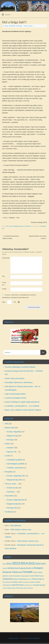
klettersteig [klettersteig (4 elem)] (22, 579)
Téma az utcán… (11, 484)
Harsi (6, 26)
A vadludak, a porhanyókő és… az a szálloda (22, 406)
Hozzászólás (4, 259)
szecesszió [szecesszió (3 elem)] (26, 582)
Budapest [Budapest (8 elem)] (39, 568)
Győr (11, 226)
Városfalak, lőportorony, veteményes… (20, 382)
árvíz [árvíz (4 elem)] (26, 588)
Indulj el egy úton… (14, 638)
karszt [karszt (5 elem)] (37, 576)
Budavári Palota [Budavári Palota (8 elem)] (10, 572)
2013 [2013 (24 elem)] (16, 563)
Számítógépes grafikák (16, 464)
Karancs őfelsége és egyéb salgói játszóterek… (23, 402)
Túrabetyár (9, 512)
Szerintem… (12, 492)
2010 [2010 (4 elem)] (4, 564)
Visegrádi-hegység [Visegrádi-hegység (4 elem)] (39, 585)
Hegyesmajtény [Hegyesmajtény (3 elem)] (25, 576)
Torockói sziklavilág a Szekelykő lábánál (20, 367)
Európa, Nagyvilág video (16, 476)
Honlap (4, 289)
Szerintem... (20, 26)
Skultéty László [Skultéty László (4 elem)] (17, 582)
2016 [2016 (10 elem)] (38, 564)
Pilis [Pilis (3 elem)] (43, 579)
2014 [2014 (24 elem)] (24, 563)
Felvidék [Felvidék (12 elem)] (28, 572)
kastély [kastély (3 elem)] (42, 576)
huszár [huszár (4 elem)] (32, 576)
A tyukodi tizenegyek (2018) (15, 398)
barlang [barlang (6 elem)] (11, 568)
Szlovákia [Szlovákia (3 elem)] (32, 582)
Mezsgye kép (12, 508)
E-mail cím (4, 284)
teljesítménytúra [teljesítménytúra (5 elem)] (18, 585)
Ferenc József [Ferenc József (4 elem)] (38, 572)
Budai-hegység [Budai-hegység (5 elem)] (20, 568)
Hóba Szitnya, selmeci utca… (22, 529)
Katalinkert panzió (19, 226)
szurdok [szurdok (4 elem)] (38, 582)
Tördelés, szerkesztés (15, 468)
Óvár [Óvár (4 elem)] (18, 588)
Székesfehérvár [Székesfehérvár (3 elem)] (7, 585)
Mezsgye (10, 440)
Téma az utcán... (29, 26)
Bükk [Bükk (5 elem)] (20, 572)
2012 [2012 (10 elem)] (9, 564)
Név (4, 276)
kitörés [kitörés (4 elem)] (16, 579)
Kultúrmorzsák (12, 488)
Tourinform (28, 226)
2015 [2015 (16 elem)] (31, 563)
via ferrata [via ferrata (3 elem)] (27, 585)
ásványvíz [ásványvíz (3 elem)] (30, 588)
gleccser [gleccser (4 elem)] (6, 576)
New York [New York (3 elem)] (29, 579)
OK (42, 352)
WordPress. (37, 638)
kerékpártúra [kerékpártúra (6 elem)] (8, 579)
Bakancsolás (10, 428)
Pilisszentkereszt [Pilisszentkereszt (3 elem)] (7, 582)
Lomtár (8, 456)
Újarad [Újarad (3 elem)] (22, 588)
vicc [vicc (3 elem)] (31, 585)
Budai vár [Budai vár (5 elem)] (30, 568)
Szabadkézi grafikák (15, 460)
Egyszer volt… (12, 452)
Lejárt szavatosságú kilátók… (16, 394)
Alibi (6, 424)
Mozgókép (9, 472)
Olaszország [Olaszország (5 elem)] (37, 579)
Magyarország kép (14, 504)
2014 (8, 226)
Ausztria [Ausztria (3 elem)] (5, 568)
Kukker (8, 444)
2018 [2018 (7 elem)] (43, 564)
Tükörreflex (9, 496)
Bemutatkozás (16, 525)
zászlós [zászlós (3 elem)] (14, 588)
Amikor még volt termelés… (15, 378)
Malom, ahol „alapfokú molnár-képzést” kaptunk (23, 410)
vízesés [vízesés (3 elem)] (5, 588)
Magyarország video (15, 480)
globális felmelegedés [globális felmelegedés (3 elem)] (15, 576)
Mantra (30, 638)
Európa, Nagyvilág (14, 432)
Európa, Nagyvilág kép (16, 500)
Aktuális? (10, 448)
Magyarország (12, 436)
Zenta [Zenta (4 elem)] (9, 588)
